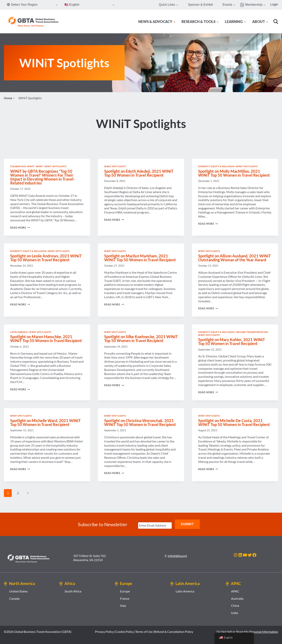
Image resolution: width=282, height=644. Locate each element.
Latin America (19, 332)
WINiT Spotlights (56, 166)
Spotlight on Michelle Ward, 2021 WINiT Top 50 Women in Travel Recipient (45, 422)
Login (274, 4)
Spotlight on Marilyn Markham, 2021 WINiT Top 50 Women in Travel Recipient (140, 258)
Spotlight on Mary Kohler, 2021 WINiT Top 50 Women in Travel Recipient (232, 342)
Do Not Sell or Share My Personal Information (247, 631)
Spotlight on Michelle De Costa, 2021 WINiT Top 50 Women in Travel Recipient (234, 422)
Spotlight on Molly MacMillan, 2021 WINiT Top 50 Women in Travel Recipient (234, 173)
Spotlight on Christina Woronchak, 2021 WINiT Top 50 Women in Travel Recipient (140, 422)
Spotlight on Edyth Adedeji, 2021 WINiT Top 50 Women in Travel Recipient (139, 173)
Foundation (18, 166)
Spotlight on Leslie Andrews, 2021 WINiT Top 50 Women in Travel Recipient (46, 258)
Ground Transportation (252, 332)
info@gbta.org (177, 555)
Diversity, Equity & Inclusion (216, 166)
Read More (20, 228)
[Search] (276, 22)
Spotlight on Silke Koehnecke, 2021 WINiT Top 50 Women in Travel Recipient (141, 339)
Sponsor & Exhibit (200, 5)
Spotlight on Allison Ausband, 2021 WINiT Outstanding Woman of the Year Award (235, 258)
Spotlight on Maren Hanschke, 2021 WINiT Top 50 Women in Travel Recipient (46, 339)
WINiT (31, 166)
